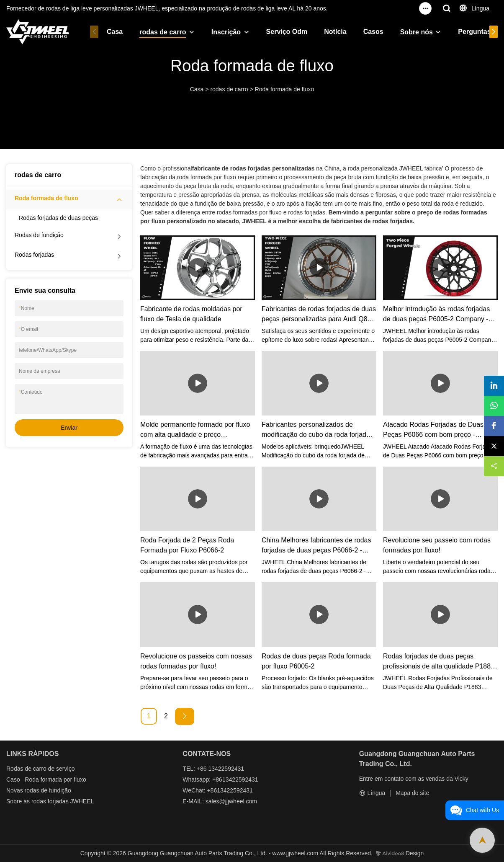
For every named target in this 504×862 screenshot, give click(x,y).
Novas (15, 790)
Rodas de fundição (39, 235)
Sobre (14, 801)
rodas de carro (163, 32)
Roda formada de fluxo (285, 89)
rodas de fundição (48, 790)
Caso (13, 779)
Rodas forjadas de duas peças (58, 218)
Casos (373, 32)
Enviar (69, 428)
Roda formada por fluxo (55, 779)
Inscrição (226, 32)
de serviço (62, 769)
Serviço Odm (287, 32)
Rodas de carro (26, 769)
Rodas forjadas (34, 255)
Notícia (335, 32)
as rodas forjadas (46, 801)
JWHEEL (82, 801)
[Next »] (185, 716)
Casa (115, 32)
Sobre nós (417, 32)
